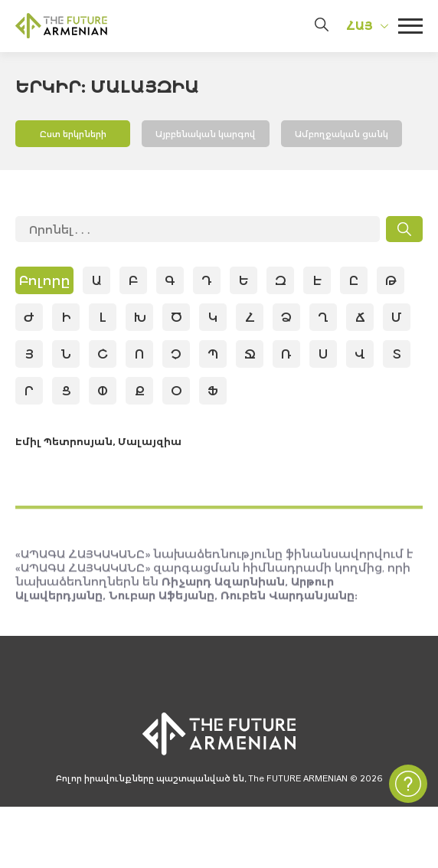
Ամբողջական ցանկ (360, 135)
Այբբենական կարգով (212, 135)
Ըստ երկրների (73, 135)
